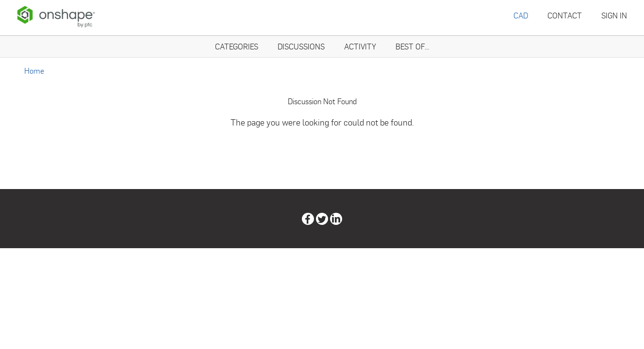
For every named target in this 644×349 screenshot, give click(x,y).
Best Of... (412, 46)
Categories (237, 46)
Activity (360, 46)
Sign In (614, 15)
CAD (521, 15)
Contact (565, 15)
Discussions (301, 46)
